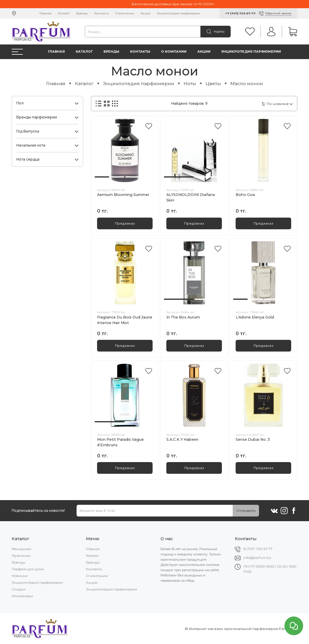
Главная (45, 13)
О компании (125, 13)
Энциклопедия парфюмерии (178, 13)
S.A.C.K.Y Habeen (182, 439)
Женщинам (21, 549)
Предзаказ (125, 223)
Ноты (190, 83)
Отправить (246, 510)
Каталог (64, 13)
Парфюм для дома (28, 569)
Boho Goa (245, 195)
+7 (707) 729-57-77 (240, 13)
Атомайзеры (22, 596)
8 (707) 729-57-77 (258, 549)
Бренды (82, 13)
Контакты (102, 13)
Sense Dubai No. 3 (253, 439)
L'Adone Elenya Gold (255, 317)
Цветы (213, 83)
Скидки (19, 589)
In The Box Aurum (183, 317)
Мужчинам (21, 556)
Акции (146, 13)
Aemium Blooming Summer (123, 195)
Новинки (20, 576)
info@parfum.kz (257, 558)
